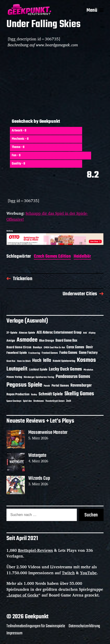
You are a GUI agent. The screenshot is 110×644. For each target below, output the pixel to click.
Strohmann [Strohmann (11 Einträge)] (39, 401)
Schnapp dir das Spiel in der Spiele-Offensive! (47, 216)
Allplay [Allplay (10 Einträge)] (92, 333)
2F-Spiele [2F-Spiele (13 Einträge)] (12, 333)
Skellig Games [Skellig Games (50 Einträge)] (79, 394)
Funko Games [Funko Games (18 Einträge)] (68, 353)
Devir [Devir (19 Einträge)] (89, 347)
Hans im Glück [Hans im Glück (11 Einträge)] (24, 361)
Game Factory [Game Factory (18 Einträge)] (88, 353)
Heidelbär (82, 257)
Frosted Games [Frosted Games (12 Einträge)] (50, 353)
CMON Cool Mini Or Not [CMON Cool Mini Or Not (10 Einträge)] (54, 348)
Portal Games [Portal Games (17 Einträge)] (60, 386)
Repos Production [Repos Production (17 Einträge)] (18, 394)
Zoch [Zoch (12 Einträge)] (69, 401)
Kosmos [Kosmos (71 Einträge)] (86, 360)
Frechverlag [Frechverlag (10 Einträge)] (34, 353)
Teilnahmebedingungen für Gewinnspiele (36, 626)
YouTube (88, 573)
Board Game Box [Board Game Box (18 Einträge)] (66, 341)
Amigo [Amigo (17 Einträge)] (11, 341)
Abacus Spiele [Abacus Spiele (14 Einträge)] (27, 333)
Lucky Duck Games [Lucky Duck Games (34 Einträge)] (65, 369)
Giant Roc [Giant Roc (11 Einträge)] (11, 361)
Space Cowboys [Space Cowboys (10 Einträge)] (14, 401)
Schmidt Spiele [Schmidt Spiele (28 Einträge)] (51, 394)
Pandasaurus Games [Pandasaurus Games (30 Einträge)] (73, 377)
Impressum (14, 633)
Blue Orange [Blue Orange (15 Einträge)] (46, 341)
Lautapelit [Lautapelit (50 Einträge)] (17, 369)
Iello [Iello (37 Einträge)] (47, 361)
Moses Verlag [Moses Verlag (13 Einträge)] (14, 377)
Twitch (68, 573)
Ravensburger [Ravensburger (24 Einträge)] (81, 386)
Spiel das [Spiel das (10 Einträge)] (27, 401)
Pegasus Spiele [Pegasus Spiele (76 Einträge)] (24, 385)
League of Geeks (23, 595)
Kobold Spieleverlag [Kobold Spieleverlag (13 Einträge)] (64, 361)
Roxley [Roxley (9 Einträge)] (34, 395)
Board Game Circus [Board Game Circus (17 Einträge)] (19, 347)
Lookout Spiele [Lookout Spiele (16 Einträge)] (38, 370)
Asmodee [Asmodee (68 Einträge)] (27, 340)
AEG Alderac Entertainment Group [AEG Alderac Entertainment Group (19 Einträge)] (59, 333)
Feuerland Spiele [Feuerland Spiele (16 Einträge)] (17, 353)
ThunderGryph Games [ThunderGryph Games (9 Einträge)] (55, 401)
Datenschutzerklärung (84, 626)
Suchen (91, 515)
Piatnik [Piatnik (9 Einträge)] (47, 386)
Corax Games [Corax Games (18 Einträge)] (75, 347)
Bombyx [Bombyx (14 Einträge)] (38, 347)
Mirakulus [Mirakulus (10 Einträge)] (88, 370)
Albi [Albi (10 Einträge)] (85, 333)
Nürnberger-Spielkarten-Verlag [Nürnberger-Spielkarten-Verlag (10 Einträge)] (39, 377)
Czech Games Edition (52, 257)
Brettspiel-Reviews (35, 550)
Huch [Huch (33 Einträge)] (37, 361)
